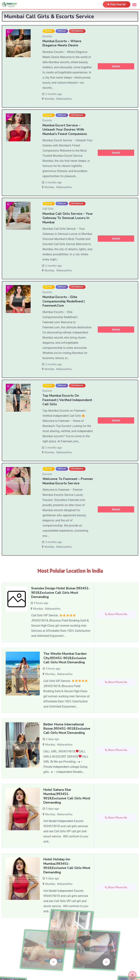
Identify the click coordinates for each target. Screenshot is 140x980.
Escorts (47, 36)
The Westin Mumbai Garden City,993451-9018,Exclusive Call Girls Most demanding (65, 658)
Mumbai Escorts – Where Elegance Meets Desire (62, 43)
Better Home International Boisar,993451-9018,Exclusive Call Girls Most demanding (67, 729)
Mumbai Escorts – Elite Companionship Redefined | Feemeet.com (64, 301)
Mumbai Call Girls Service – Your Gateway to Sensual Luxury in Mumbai (68, 218)
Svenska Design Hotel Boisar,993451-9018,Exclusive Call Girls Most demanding (61, 593)
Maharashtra (64, 99)
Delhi (58, 923)
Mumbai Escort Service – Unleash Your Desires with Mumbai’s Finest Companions (65, 130)
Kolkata (69, 961)
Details (116, 66)
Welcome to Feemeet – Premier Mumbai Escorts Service (68, 481)
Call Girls (48, 209)
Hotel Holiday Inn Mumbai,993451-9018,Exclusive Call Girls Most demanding (67, 866)
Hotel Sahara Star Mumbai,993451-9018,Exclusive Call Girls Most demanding (67, 796)
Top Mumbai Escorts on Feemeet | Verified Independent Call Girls (67, 400)
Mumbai (49, 99)
